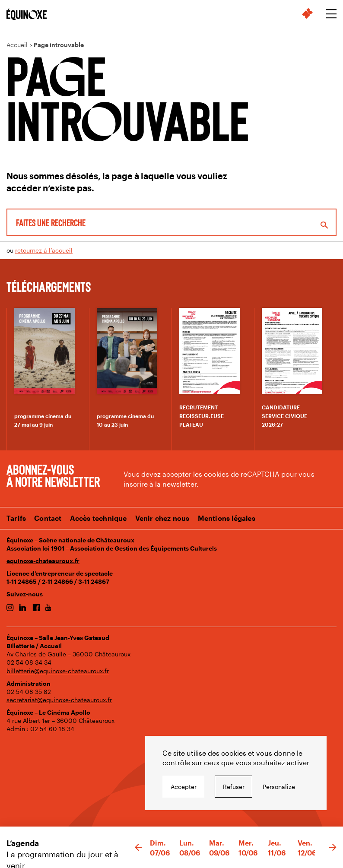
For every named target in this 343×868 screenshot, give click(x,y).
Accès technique (98, 518)
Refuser (234, 787)
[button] (138, 848)
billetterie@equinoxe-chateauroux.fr (58, 671)
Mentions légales (227, 518)
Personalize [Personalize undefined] (279, 787)
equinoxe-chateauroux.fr (43, 561)
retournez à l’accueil (44, 250)
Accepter (184, 787)
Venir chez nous (162, 518)
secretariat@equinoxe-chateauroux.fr (59, 700)
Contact (48, 518)
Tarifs (16, 518)
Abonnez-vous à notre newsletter (53, 475)
